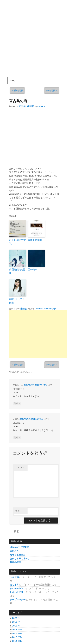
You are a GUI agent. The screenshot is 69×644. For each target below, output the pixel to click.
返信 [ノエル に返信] (17, 438)
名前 (17, 511)
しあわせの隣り (18, 592)
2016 (17, 633)
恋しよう (14, 585)
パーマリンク (50, 309)
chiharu (41, 106)
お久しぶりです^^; (17, 242)
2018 (16, 626)
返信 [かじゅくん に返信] (17, 404)
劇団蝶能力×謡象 (17, 271)
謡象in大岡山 (35, 240)
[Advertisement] (38, 334)
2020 (16, 618)
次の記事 (52, 90)
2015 (17, 637)
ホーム (13, 81)
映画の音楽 (15, 562)
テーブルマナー (18, 600)
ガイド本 (14, 577)
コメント (20, 468)
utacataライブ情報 (19, 547)
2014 (17, 641)
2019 (16, 622)
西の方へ (33, 269)
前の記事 (17, 90)
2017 (17, 629)
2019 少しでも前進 (17, 301)
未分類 (23, 309)
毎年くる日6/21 (18, 555)
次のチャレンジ (18, 588)
